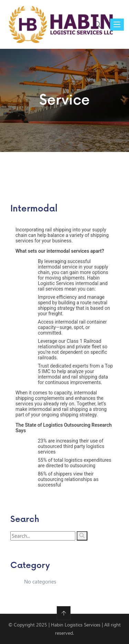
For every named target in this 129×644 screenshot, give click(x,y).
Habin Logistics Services (76, 625)
